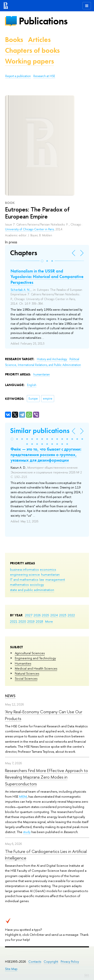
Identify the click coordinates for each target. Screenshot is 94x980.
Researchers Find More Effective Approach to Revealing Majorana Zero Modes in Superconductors (46, 777)
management (55, 579)
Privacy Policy (70, 962)
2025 (45, 615)
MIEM (23, 796)
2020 (22, 621)
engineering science (25, 574)
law (42, 579)
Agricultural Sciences (30, 653)
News (10, 696)
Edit (87, 975)
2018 (39, 621)
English (32, 385)
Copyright (51, 962)
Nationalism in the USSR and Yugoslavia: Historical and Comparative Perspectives (47, 277)
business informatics (24, 569)
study (27, 832)
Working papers (29, 61)
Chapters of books (32, 50)
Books (14, 40)
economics (48, 569)
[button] (42, 261)
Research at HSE (44, 76)
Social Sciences (26, 678)
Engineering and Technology (35, 658)
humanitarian (50, 574)
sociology (37, 584)
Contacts (35, 962)
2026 (37, 615)
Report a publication (18, 76)
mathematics (19, 584)
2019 (31, 621)
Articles (39, 40)
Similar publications (40, 431)
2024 (54, 615)
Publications (43, 21)
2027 (29, 615)
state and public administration (32, 590)
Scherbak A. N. (20, 290)
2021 (14, 621)
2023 (63, 615)
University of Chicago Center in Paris (29, 229)
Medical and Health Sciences (36, 668)
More (49, 621)
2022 (71, 615)
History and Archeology (52, 359)
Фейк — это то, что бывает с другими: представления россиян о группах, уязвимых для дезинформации (46, 455)
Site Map (11, 969)
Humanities (23, 663)
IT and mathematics (24, 579)
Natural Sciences (27, 673)
